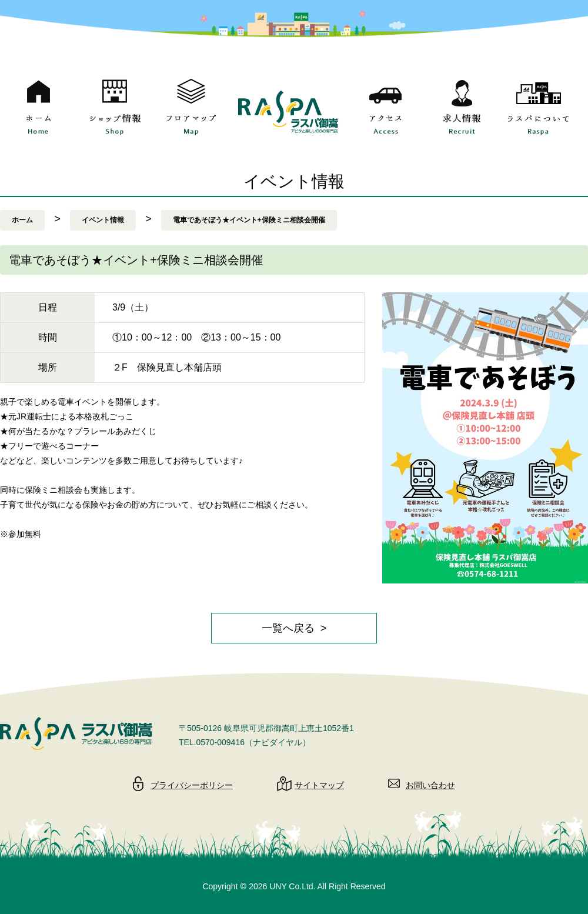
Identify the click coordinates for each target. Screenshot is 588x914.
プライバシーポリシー (192, 785)
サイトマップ (319, 785)
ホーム (22, 220)
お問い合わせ (430, 785)
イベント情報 (103, 220)
